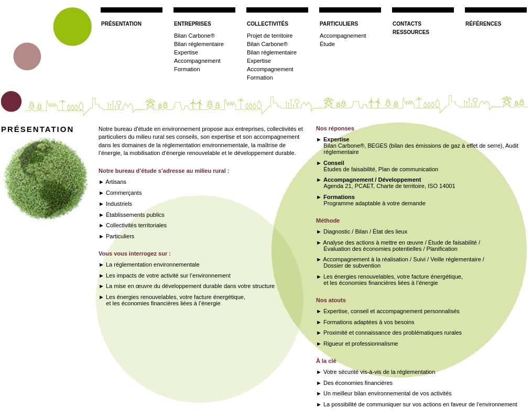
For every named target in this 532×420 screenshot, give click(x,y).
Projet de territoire (270, 36)
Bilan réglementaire (199, 44)
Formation (187, 69)
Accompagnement (197, 61)
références (483, 23)
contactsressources (411, 27)
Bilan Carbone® (194, 36)
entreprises (193, 23)
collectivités (268, 23)
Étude (327, 44)
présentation (121, 23)
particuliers (339, 23)
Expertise (186, 52)
